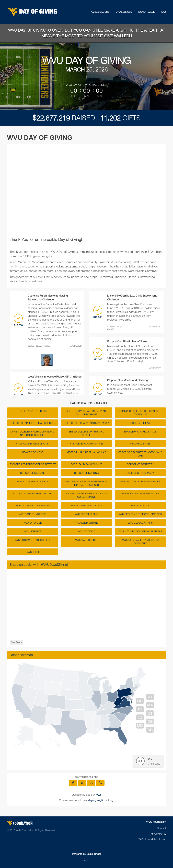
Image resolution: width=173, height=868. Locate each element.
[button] (100, 783)
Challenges (124, 12)
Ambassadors (100, 12)
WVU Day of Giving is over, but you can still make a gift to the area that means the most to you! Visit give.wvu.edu (86, 33)
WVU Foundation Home (152, 839)
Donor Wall (146, 12)
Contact (161, 828)
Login (86, 860)
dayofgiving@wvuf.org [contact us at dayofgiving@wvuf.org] (101, 800)
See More (16, 642)
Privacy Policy (158, 834)
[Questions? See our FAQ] (98, 795)
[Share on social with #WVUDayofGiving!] (87, 605)
